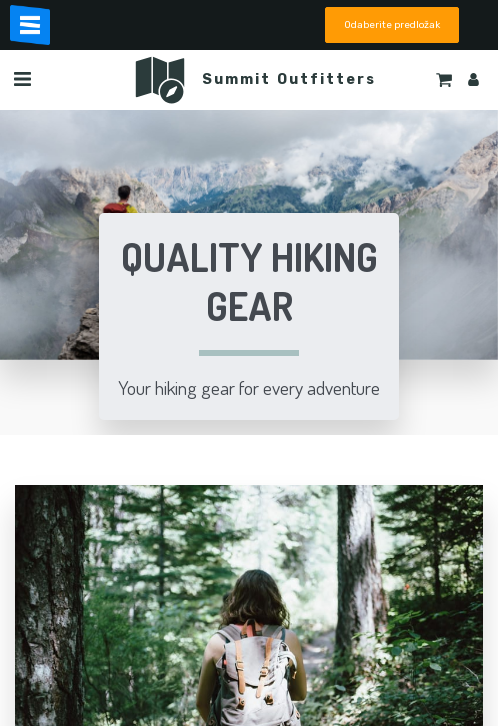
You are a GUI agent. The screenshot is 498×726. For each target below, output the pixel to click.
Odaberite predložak (392, 24)
